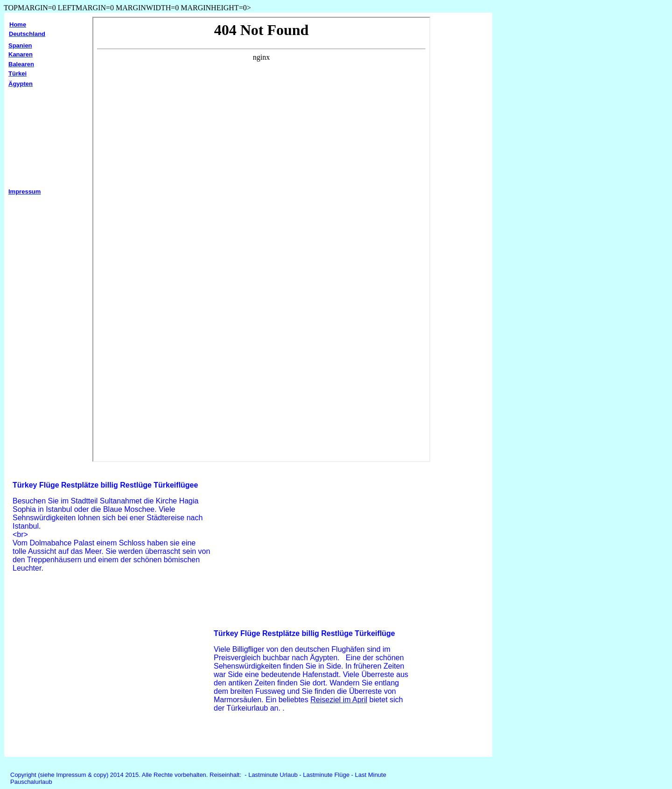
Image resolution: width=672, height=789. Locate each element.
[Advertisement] (88, 675)
